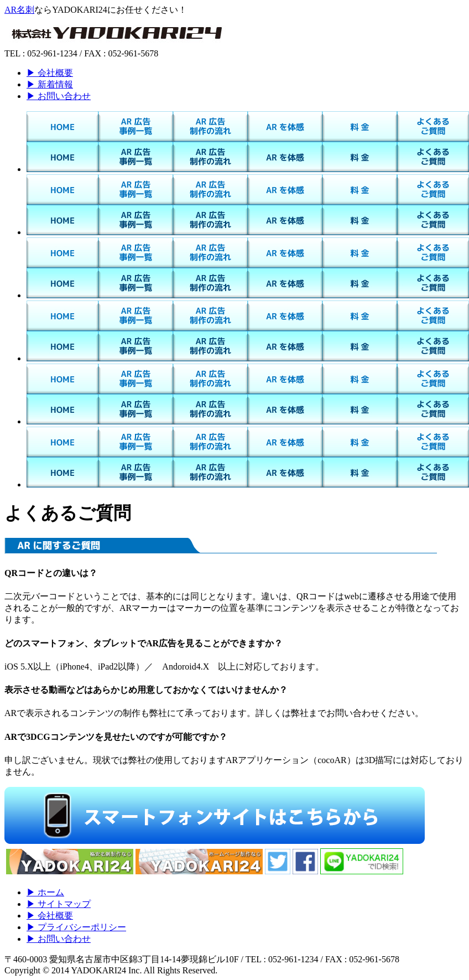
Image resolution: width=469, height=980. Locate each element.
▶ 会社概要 (50, 73)
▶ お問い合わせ (59, 96)
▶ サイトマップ (59, 904)
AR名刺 (19, 10)
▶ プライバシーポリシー (76, 927)
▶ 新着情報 (50, 84)
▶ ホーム (45, 892)
